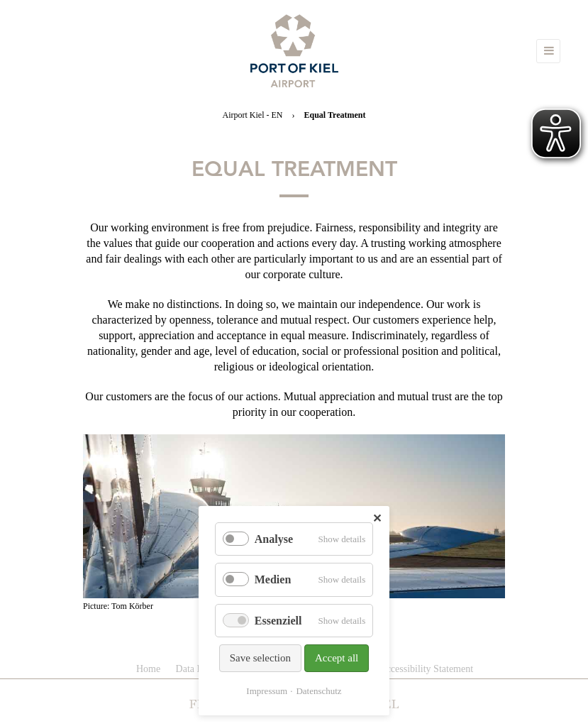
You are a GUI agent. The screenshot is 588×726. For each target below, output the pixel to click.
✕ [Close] (377, 518)
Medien (273, 579)
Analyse (274, 539)
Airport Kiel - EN (253, 115)
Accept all (337, 658)
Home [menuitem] (148, 669)
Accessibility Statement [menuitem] (427, 669)
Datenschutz (318, 691)
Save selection (260, 658)
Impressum (267, 691)
